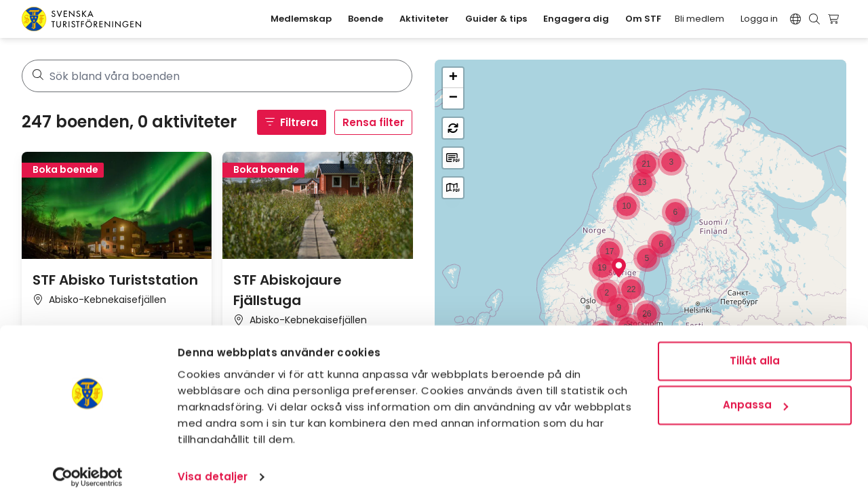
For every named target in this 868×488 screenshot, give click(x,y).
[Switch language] (795, 19)
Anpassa (755, 389)
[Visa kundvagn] (835, 19)
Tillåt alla (755, 345)
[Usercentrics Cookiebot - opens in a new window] (88, 462)
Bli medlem (699, 19)
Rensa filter (373, 122)
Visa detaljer (213, 461)
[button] (619, 268)
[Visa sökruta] (814, 19)
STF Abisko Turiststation (115, 280)
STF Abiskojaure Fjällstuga (288, 290)
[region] (640, 263)
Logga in (759, 19)
